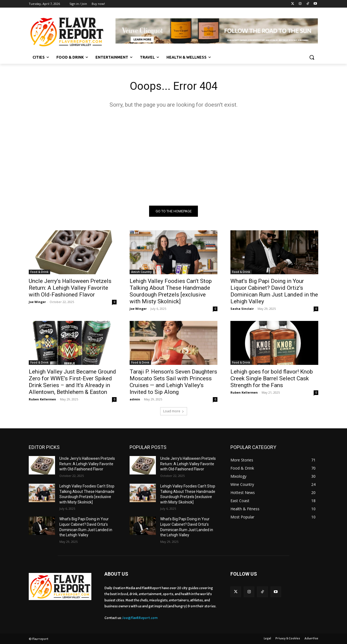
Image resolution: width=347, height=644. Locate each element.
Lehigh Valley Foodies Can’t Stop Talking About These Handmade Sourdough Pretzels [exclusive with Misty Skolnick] (171, 291)
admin (135, 399)
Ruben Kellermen (42, 399)
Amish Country (141, 272)
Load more (174, 411)
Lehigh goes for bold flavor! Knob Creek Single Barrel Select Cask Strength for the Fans (272, 378)
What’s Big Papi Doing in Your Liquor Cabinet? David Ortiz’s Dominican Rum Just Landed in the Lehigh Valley (274, 291)
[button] (312, 57)
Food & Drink (39, 272)
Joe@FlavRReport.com (140, 618)
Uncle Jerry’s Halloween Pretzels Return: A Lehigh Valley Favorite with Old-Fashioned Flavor (70, 288)
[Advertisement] (173, 157)
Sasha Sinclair (242, 309)
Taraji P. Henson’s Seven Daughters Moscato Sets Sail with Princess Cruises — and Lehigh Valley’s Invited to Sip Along (173, 382)
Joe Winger (37, 302)
